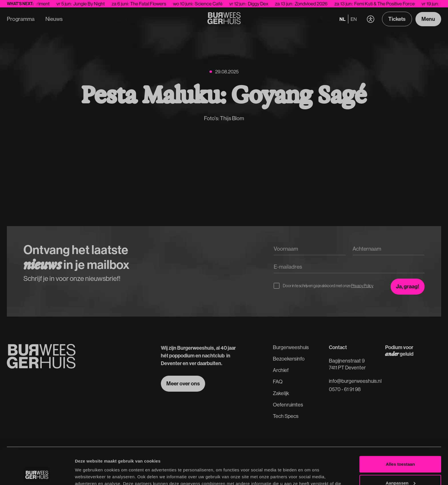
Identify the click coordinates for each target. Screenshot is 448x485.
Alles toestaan (400, 432)
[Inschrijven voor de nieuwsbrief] (408, 287)
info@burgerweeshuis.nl (355, 381)
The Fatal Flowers (153, 4)
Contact (338, 347)
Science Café (213, 4)
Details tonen (88, 474)
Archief (281, 370)
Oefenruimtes (288, 405)
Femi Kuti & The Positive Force (389, 4)
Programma (21, 19)
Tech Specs (286, 416)
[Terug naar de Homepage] (224, 19)
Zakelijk (281, 393)
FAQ (278, 382)
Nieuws (54, 19)
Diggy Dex (262, 4)
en (354, 19)
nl (342, 19)
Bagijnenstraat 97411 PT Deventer (347, 364)
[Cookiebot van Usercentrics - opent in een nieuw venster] (37, 474)
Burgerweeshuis (291, 347)
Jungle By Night (93, 4)
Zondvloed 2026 (316, 4)
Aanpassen (401, 450)
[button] (370, 19)
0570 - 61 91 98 (345, 389)
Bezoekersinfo (289, 359)
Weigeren (400, 469)
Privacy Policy (362, 286)
